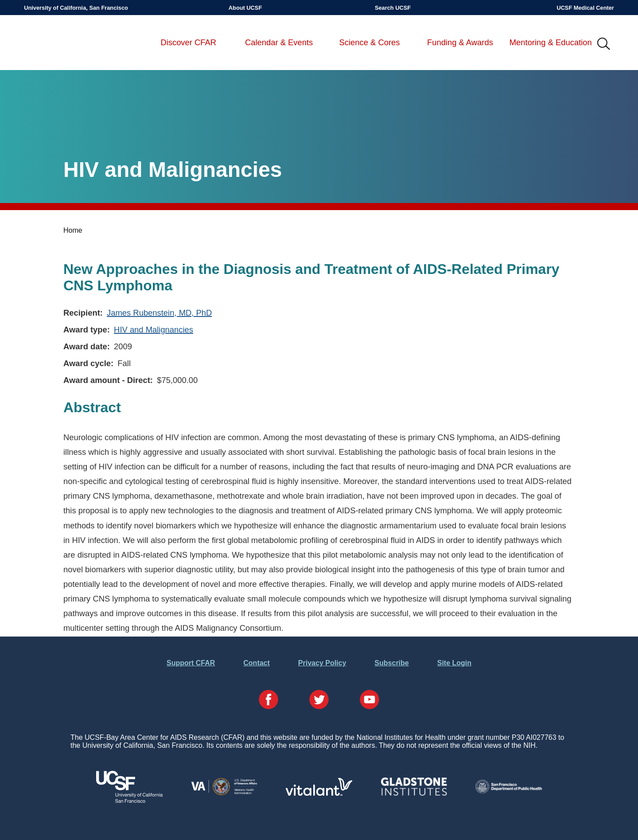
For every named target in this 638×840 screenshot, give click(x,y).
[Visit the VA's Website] (224, 794)
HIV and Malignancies (154, 330)
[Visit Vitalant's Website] (319, 793)
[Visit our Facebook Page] (268, 700)
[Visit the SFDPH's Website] (509, 791)
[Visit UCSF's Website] (129, 800)
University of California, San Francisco (76, 8)
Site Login (454, 663)
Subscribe (391, 663)
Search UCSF (393, 8)
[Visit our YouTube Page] (370, 700)
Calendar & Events (279, 42)
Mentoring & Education (551, 42)
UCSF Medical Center (585, 8)
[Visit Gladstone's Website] (414, 794)
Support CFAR (191, 663)
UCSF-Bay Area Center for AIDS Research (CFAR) (70, 44)
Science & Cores (370, 42)
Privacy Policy (322, 663)
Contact (257, 663)
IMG (604, 44)
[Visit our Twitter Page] (319, 700)
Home (73, 230)
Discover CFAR (188, 42)
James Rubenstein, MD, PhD (159, 313)
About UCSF (245, 8)
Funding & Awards (460, 42)
